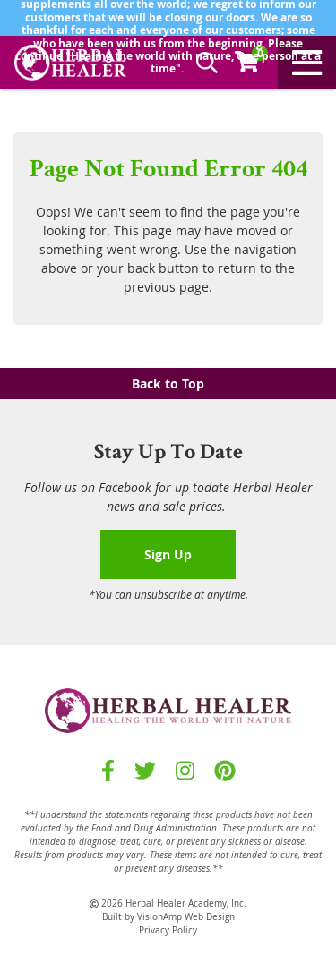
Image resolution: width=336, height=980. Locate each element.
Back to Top (168, 383)
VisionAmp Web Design (186, 917)
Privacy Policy (168, 930)
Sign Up (168, 554)
